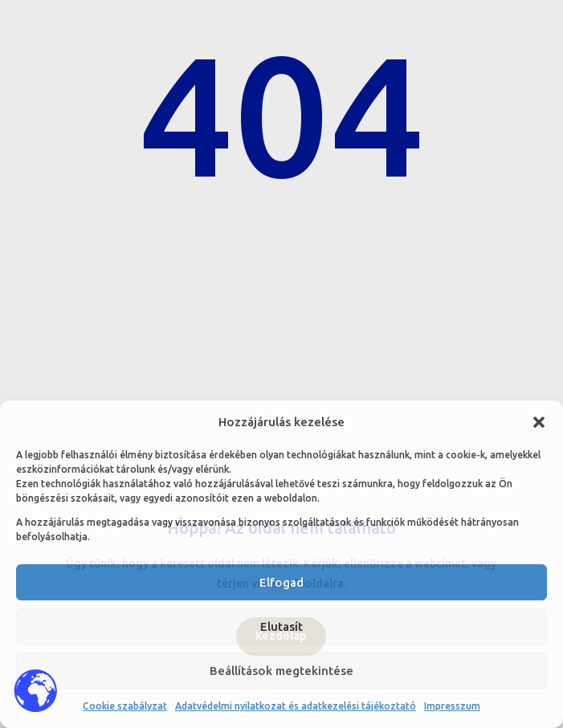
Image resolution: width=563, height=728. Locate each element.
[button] (539, 422)
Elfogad (281, 582)
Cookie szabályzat (125, 706)
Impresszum (452, 706)
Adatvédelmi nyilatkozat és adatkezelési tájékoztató (296, 706)
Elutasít (281, 626)
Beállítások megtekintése (281, 671)
